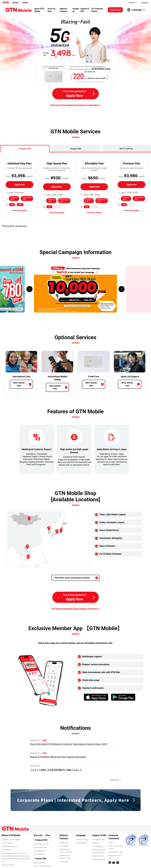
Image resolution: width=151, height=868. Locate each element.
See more (116, 780)
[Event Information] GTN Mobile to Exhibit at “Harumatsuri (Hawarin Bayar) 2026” (69, 744)
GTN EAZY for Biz (115, 852)
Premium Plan (39, 854)
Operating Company (9, 846)
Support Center (98, 856)
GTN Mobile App (99, 840)
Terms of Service (8, 865)
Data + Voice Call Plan (42, 866)
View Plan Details (19, 210)
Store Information (99, 859)
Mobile (25, 3)
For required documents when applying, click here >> (76, 609)
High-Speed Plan (40, 847)
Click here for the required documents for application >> (75, 105)
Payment (96, 843)
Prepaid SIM (75, 149)
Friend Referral (82, 843)
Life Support (64, 846)
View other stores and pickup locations (72, 578)
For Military (64, 862)
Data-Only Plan (39, 863)
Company (145, 3)
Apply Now (115, 10)
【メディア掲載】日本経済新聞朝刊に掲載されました (56, 770)
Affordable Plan (40, 851)
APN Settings (97, 846)
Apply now (20, 185)
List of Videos (7, 843)
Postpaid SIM (25, 149)
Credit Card (64, 843)
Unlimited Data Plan (41, 844)
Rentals (16, 3)
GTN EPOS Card (82, 840)
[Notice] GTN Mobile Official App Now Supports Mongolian (58, 757)
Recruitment (7, 850)
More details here (19, 384)
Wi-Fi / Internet (126, 149)
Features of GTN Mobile (11, 840)
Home (111, 843)
